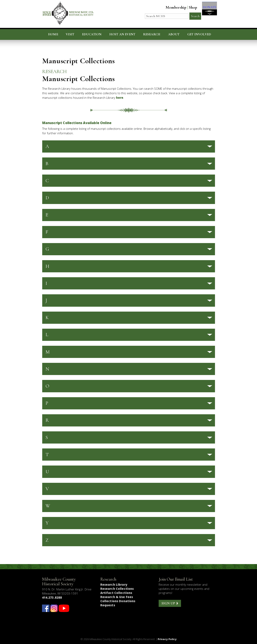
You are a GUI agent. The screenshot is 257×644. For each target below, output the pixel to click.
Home (53, 34)
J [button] (46, 300)
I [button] (46, 283)
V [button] (47, 489)
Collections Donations (118, 601)
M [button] (48, 352)
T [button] (47, 455)
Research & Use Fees (117, 597)
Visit (70, 34)
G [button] (47, 249)
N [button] (47, 369)
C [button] (47, 181)
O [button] (47, 386)
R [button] (47, 420)
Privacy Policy (167, 639)
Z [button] (47, 540)
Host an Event (122, 34)
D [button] (47, 198)
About (174, 34)
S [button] (47, 437)
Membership (172, 7)
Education (92, 34)
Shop (189, 7)
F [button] (47, 232)
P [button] (47, 403)
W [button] (48, 506)
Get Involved (199, 34)
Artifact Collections (116, 593)
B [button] (47, 164)
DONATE (207, 10)
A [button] (47, 146)
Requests (108, 605)
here (120, 98)
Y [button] (47, 523)
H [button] (47, 266)
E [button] (47, 215)
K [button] (47, 317)
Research (152, 34)
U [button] (47, 472)
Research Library (114, 585)
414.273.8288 (52, 597)
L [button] (47, 335)
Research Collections (117, 589)
